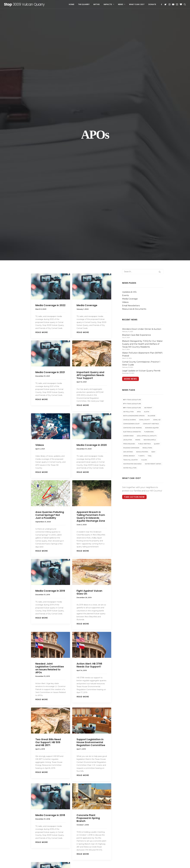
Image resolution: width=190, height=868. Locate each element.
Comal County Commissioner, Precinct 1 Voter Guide (111, 818)
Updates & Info (129, 64)
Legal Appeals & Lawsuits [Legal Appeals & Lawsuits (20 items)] (147, 208)
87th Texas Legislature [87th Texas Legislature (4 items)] (132, 176)
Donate (152, 4)
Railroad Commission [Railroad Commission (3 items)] (131, 220)
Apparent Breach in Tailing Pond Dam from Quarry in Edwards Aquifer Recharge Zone (91, 288)
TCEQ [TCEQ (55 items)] (149, 228)
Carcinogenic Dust (37, 810)
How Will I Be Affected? (40, 754)
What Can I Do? (137, 4)
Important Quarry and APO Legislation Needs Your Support (90, 147)
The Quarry (84, 4)
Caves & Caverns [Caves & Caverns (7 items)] (130, 192)
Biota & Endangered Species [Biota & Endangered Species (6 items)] (134, 188)
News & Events (36, 759)
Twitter (136, 742)
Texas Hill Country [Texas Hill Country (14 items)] (131, 232)
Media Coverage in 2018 (50, 587)
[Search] (143, 43)
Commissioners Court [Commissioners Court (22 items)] (131, 196)
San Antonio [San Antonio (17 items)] (128, 224)
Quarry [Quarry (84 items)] (157, 216)
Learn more (51, 861)
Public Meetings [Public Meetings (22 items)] (144, 216)
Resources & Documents (134, 81)
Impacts (109, 4)
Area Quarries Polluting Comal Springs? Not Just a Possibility (50, 287)
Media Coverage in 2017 (50, 666)
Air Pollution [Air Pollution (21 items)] (128, 184)
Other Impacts (35, 829)
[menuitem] (72, 4)
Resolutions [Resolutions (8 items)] (147, 220)
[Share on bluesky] (86, 709)
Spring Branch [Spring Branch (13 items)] (129, 228)
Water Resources (37, 824)
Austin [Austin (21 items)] (147, 184)
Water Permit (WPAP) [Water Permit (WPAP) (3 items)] (153, 236)
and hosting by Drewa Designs (78, 863)
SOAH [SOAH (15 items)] (153, 224)
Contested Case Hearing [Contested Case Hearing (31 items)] (133, 200)
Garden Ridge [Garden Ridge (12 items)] (128, 208)
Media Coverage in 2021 (50, 144)
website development (57, 863)
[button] (162, 4)
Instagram (137, 746)
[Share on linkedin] (76, 709)
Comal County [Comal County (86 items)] (144, 192)
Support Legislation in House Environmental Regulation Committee (91, 514)
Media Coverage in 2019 (50, 363)
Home (72, 4)
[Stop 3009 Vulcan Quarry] (24, 4)
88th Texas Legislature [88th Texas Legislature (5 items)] (132, 180)
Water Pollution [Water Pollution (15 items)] (130, 240)
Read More (42, 104)
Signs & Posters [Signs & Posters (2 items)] (142, 224)
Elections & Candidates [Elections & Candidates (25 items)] (132, 204)
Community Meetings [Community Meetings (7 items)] (151, 196)
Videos (40, 217)
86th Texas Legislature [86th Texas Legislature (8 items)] (132, 172)
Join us (111, 763)
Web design (43, 863)
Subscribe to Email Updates (146, 749)
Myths (97, 4)
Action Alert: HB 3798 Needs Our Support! (89, 437)
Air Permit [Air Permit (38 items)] (148, 180)
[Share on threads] (65, 709)
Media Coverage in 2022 (50, 77)
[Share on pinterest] (71, 709)
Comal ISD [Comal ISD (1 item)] (157, 192)
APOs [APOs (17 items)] (139, 184)
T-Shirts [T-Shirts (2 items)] (141, 228)
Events (125, 67)
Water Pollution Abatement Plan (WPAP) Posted (111, 811)
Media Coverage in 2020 (92, 217)
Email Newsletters (131, 77)
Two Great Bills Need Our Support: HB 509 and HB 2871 (48, 514)
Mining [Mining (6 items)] (138, 212)
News (122, 4)
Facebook (137, 739)
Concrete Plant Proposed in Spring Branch (88, 590)
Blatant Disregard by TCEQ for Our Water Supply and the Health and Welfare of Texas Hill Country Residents (112, 801)
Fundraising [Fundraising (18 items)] (149, 204)
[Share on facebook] (55, 709)
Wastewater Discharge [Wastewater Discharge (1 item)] (132, 236)
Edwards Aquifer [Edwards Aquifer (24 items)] (152, 200)
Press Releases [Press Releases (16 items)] (129, 216)
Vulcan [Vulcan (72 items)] (144, 232)
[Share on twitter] (60, 709)
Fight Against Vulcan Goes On (89, 364)
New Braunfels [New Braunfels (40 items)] (150, 212)
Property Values (36, 820)
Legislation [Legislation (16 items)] (128, 212)
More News (131, 151)
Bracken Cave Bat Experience (112, 793)
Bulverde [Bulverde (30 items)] (152, 188)
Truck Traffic (35, 815)
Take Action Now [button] (134, 269)
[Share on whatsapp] (81, 709)
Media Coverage (87, 77)
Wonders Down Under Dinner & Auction (113, 787)
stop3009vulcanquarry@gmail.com (150, 756)
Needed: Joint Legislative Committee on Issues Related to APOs (50, 440)
